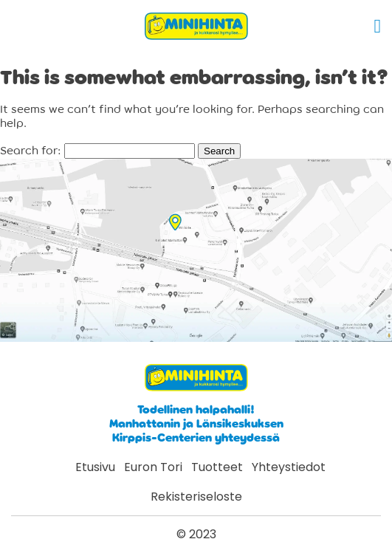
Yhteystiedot (289, 467)
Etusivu (95, 467)
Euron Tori (153, 467)
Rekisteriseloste (196, 497)
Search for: (31, 151)
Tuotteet (217, 467)
